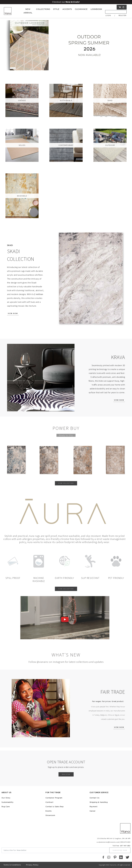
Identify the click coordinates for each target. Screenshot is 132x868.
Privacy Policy (32, 865)
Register (122, 15)
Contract (49, 802)
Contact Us (95, 798)
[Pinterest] (115, 857)
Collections (43, 9)
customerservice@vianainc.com (108, 842)
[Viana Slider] (64, 69)
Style (56, 9)
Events (49, 811)
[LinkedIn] (121, 857)
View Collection (66, 483)
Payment (94, 807)
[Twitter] (127, 857)
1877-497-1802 (125, 846)
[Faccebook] (103, 857)
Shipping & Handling (99, 802)
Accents (67, 9)
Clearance (81, 9)
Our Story (6, 798)
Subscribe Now (120, 850)
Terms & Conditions (12, 865)
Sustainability (8, 802)
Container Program (54, 798)
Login (108, 15)
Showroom (50, 815)
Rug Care (6, 807)
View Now (13, 313)
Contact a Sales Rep (54, 807)
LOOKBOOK (96, 9)
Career (93, 811)
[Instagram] (109, 857)
